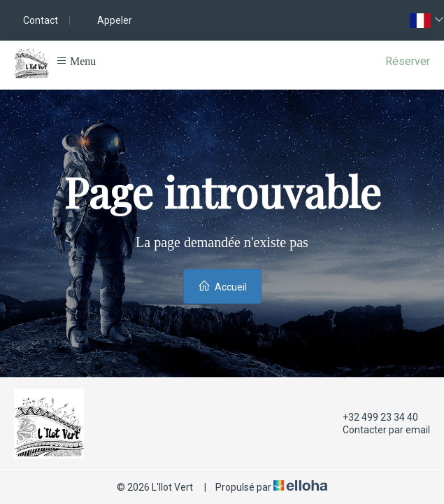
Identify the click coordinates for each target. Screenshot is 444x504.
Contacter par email (378, 430)
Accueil (222, 286)
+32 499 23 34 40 (372, 417)
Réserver (408, 61)
